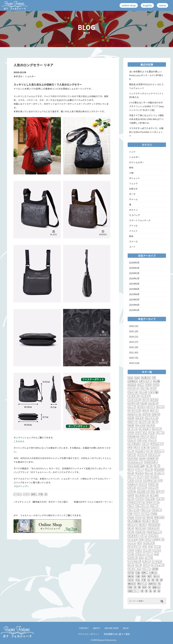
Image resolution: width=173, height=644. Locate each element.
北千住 (131, 573)
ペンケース (140, 517)
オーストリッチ (134, 411)
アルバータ (133, 392)
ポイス (155, 521)
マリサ (131, 532)
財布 (131, 168)
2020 (131, 358)
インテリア (146, 396)
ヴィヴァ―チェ (134, 569)
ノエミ (131, 481)
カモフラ (156, 414)
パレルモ (141, 492)
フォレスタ (150, 499)
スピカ (142, 459)
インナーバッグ (134, 400)
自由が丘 (152, 584)
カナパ (146, 411)
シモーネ (145, 447)
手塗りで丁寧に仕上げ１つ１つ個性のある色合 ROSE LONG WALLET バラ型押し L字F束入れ (146, 119)
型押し (34, 494)
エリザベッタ (133, 403)
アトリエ (133, 226)
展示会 (131, 576)
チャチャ (139, 473)
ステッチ (132, 455)
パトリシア (142, 488)
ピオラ (131, 495)
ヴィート (146, 569)
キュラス (151, 425)
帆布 (131, 236)
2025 (131, 331)
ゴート (146, 444)
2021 (131, 352)
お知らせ (133, 189)
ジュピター (140, 451)
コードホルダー (134, 444)
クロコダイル (133, 436)
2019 (131, 363)
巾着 (138, 576)
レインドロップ (134, 562)
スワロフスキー (151, 462)
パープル (151, 492)
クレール (160, 433)
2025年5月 (134, 299)
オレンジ (160, 407)
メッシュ (132, 543)
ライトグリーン (134, 547)
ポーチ (132, 194)
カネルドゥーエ (134, 414)
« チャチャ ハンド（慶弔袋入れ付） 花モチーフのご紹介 (41, 502)
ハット (139, 481)
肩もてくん (142, 584)
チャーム (133, 199)
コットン (152, 440)
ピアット (160, 492)
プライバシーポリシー (89, 634)
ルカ (156, 554)
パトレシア (153, 488)
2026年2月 (134, 273)
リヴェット (140, 554)
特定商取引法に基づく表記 (117, 634)
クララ (131, 433)
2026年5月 (134, 263)
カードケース (145, 422)
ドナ (147, 477)
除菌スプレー (133, 591)
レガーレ (146, 562)
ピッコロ (154, 495)
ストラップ (142, 455)
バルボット (133, 484)
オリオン (141, 407)
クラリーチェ (141, 433)
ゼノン (131, 470)
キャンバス (140, 425)
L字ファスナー (145, 381)
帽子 (150, 576)
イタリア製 (153, 392)
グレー (153, 436)
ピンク (131, 499)
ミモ (141, 539)
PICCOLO (132, 385)
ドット (140, 477)
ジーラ (150, 451)
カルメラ (139, 418)
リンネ (131, 554)
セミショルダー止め (136, 466)
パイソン (143, 484)
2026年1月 (134, 278)
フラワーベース (153, 503)
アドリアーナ (133, 389)
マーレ (144, 536)
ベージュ (145, 514)
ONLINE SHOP (112, 628)
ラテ (145, 547)
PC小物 (157, 381)
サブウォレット (157, 444)
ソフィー (139, 470)
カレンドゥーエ (152, 418)
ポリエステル (154, 525)
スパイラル (133, 459)
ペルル (131, 517)
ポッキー (143, 525)
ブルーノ (154, 506)
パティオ (132, 488)
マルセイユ (140, 532)
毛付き (131, 580)
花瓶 (130, 587)
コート (132, 247)
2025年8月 (134, 289)
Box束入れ (146, 378)
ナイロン (18, 494)
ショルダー (30, 76)
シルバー (155, 447)
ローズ (138, 565)
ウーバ (146, 400)
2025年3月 (134, 310)
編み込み (132, 584)
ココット (132, 440)
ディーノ (132, 477)
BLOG (126, 628)
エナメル (154, 400)
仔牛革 (155, 569)
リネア (26, 494)
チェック (149, 470)
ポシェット (134, 178)
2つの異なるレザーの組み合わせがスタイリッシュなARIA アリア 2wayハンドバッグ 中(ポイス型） (146, 106)
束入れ (156, 576)
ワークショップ (158, 565)
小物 (131, 173)
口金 (138, 573)
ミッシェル (133, 539)
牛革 (41, 494)
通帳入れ (156, 587)
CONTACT (84, 628)
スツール (133, 241)
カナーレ (154, 411)
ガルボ (131, 425)
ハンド (132, 152)
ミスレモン (153, 536)
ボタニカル (159, 517)
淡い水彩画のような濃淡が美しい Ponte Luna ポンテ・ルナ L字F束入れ (146, 75)
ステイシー (159, 451)
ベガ (130, 514)
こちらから (19, 441)
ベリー (137, 514)
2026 (131, 326)
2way (130, 378)
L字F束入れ (133, 381)
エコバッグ (134, 215)
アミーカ (145, 389)
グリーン (145, 436)
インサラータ (133, 396)
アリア (153, 389)
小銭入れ (153, 573)
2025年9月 (134, 284)
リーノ (150, 554)
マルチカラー (133, 536)
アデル (156, 385)
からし (141, 385)
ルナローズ (133, 558)
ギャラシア (157, 429)
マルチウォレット (154, 532)
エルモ (144, 403)
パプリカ (132, 492)
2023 (131, 342)
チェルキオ (159, 470)
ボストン (133, 210)
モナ (139, 543)
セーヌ (149, 466)
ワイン (146, 565)
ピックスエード (142, 495)
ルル (141, 558)
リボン (139, 551)
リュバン (157, 551)
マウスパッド (153, 528)
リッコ (157, 547)
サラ (130, 447)
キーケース (133, 429)
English (147, 5)
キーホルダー (145, 429)
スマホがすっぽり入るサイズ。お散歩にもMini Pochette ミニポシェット (146, 132)
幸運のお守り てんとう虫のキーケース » (93, 502)
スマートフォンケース (140, 220)
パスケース (153, 484)
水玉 (138, 580)
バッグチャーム (150, 481)
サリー (137, 447)
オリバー (151, 407)
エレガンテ (153, 403)
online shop (129, 5)
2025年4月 (134, 305)
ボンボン (146, 521)
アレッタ (143, 392)
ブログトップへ (21, 486)
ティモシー (159, 473)
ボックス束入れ (134, 521)
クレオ (152, 433)
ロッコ (131, 565)
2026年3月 (134, 268)
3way (137, 378)
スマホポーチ (152, 459)
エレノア (132, 407)
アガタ (148, 385)
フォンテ (160, 499)
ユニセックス (149, 543)
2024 (131, 337)
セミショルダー (137, 162)
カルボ (131, 418)
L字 (154, 378)
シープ (131, 451)
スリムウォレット (135, 462)
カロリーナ (133, 422)
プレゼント (157, 510)
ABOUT (97, 628)
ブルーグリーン (142, 506)
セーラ (157, 466)
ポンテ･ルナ (141, 528)
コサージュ (142, 440)
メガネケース (158, 539)
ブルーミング (133, 510)
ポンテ (131, 528)
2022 (131, 347)
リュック (133, 183)
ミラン (148, 539)
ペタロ (154, 514)
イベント (133, 231)
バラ (160, 481)
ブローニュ (146, 510)
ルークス (149, 558)
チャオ (131, 473)
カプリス (146, 414)
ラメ (151, 547)
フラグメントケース (136, 503)
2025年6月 (134, 294)
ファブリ (139, 499)
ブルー (131, 506)
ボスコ (150, 517)
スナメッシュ (154, 455)
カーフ (155, 422)
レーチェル (157, 562)
